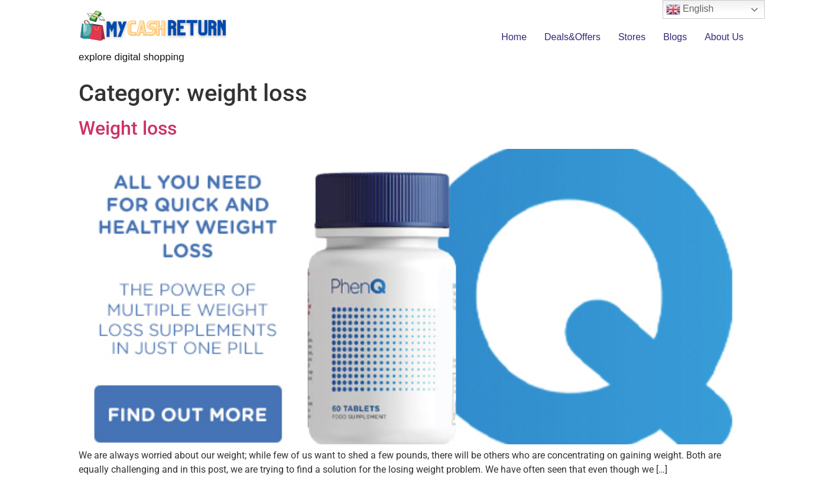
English (690, 9)
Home (514, 37)
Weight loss (128, 128)
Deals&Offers (572, 37)
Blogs (675, 37)
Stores (632, 37)
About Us (724, 37)
